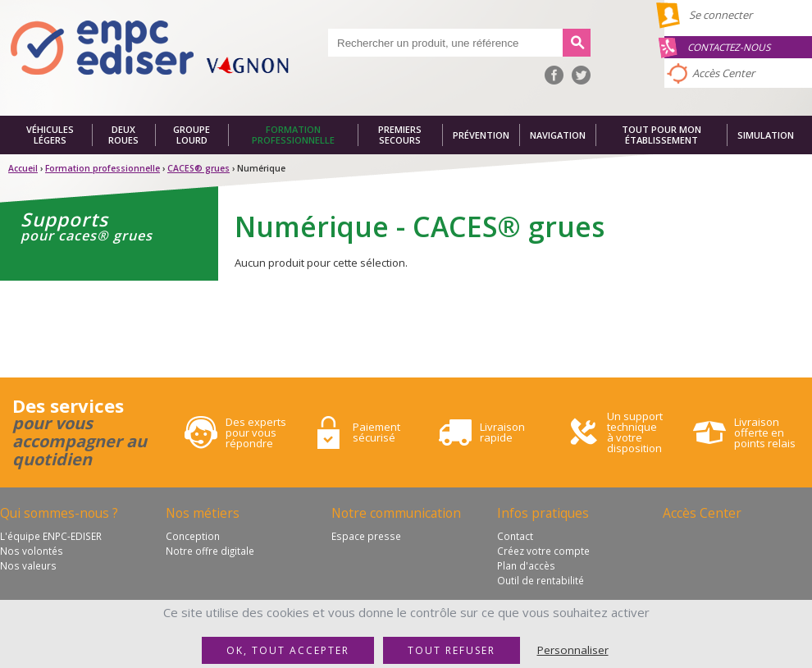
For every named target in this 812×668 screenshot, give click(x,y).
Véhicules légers (50, 135)
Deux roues (123, 135)
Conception (193, 536)
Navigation (558, 135)
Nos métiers (203, 513)
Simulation (766, 135)
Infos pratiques (543, 513)
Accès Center (723, 73)
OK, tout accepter (288, 650)
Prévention (481, 135)
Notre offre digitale (210, 551)
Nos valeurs (28, 565)
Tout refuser (452, 650)
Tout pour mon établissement (661, 135)
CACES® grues (198, 168)
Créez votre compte (543, 551)
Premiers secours (400, 135)
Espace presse (366, 536)
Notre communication (396, 513)
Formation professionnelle (293, 135)
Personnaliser (573, 650)
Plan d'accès (526, 565)
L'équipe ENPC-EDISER (51, 536)
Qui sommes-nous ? (59, 513)
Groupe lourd (192, 135)
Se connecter (721, 15)
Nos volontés (32, 551)
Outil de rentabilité (541, 580)
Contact (515, 536)
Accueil (23, 168)
